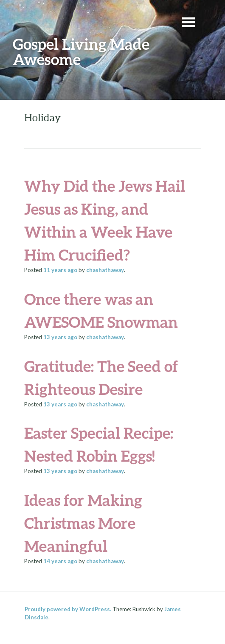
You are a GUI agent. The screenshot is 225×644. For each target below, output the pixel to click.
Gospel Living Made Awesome (81, 51)
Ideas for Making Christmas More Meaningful (83, 523)
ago (60, 270)
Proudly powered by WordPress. (68, 609)
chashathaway (105, 270)
